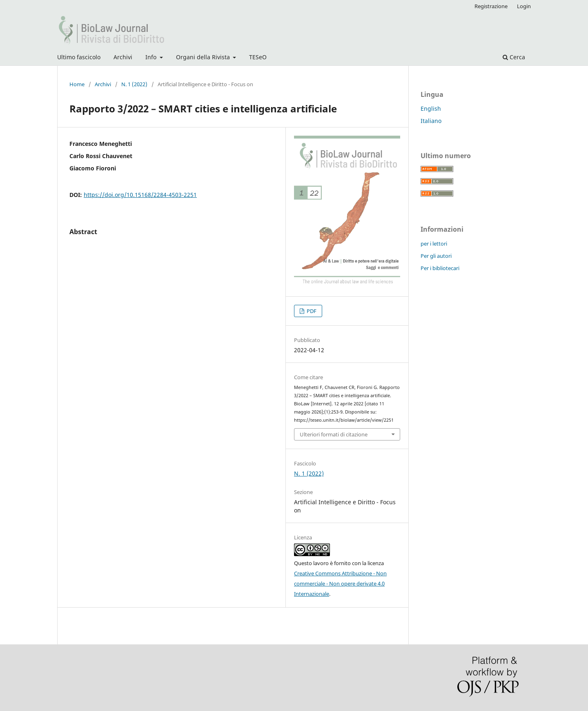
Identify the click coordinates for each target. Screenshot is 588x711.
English (431, 108)
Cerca (514, 57)
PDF (311, 311)
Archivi (123, 57)
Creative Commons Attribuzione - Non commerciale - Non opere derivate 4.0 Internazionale (340, 584)
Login (524, 6)
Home (77, 84)
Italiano (431, 121)
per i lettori (434, 244)
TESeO (258, 57)
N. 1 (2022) (134, 84)
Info (152, 57)
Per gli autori (436, 256)
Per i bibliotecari (440, 268)
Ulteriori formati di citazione (334, 434)
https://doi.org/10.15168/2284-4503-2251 (140, 195)
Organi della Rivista (204, 57)
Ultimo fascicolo (79, 57)
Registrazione (491, 6)
